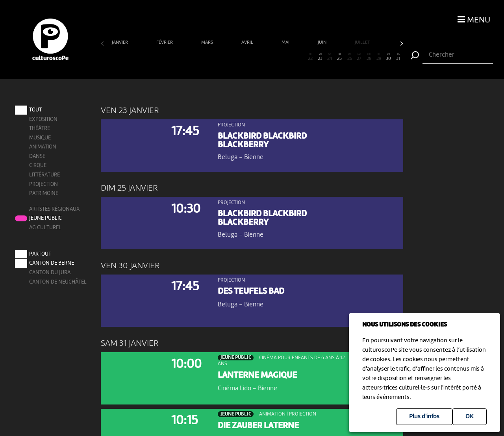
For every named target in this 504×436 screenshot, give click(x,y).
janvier (120, 43)
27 (359, 57)
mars (208, 43)
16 (252, 57)
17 (262, 57)
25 (339, 57)
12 (213, 57)
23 (320, 57)
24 (330, 57)
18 (271, 57)
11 (203, 57)
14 (233, 57)
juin (323, 43)
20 (291, 57)
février (165, 43)
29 (379, 57)
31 (398, 57)
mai (286, 43)
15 (242, 57)
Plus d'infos (424, 417)
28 (369, 57)
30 (388, 57)
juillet (363, 43)
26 (349, 57)
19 (281, 57)
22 (310, 57)
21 (301, 57)
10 (194, 57)
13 (223, 57)
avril (248, 43)
